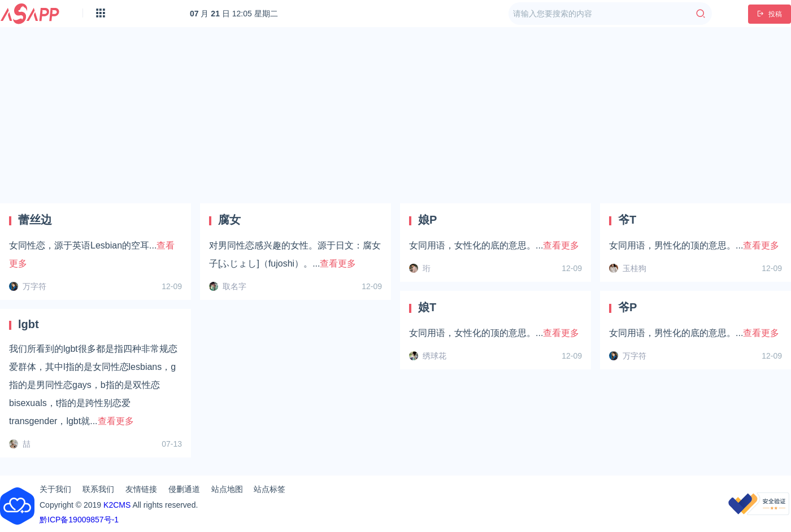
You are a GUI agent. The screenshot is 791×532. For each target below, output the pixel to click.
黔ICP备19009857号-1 (79, 520)
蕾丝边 (35, 220)
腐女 (229, 220)
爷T (627, 220)
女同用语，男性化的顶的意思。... (694, 245)
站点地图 (227, 489)
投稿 (770, 14)
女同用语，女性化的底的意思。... (494, 245)
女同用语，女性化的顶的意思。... (494, 333)
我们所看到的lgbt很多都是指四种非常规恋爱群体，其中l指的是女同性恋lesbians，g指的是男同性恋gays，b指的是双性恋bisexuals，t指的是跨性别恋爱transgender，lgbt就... (93, 385)
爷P (627, 307)
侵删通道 (184, 489)
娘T (427, 307)
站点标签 (270, 489)
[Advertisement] (396, 115)
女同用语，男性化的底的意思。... (694, 333)
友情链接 (141, 489)
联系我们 (98, 489)
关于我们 (55, 489)
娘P (427, 220)
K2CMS (117, 505)
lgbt (29, 324)
